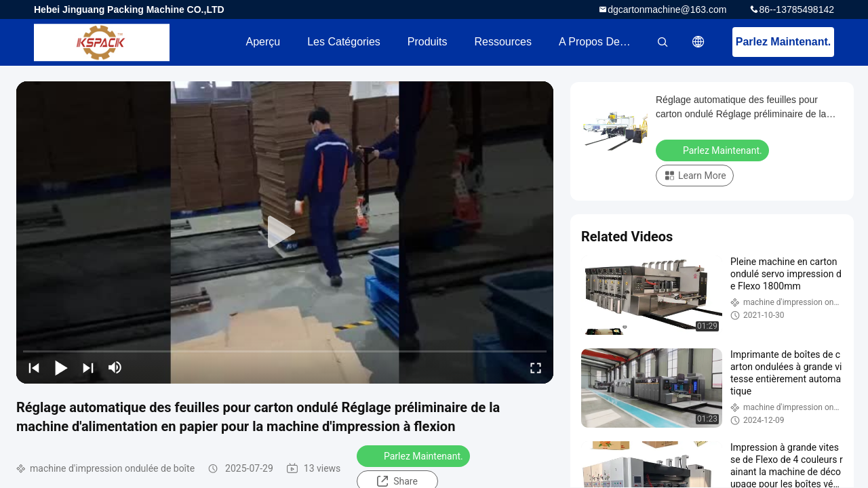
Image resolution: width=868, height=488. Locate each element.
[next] (88, 367)
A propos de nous (603, 42)
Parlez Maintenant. (783, 42)
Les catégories (344, 42)
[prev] (34, 367)
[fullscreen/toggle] (536, 367)
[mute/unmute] (115, 367)
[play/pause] (61, 367)
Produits (428, 42)
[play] (285, 232)
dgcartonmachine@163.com (667, 9)
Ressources (503, 42)
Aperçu (263, 42)
